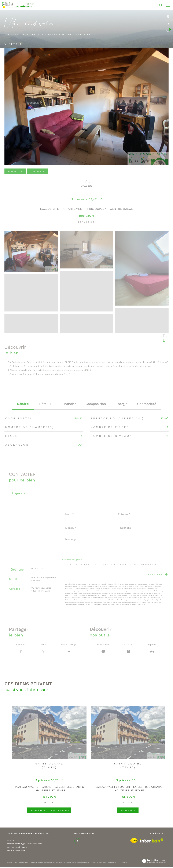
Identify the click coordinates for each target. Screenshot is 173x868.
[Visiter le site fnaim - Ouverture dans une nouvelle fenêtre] (134, 841)
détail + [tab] (45, 404)
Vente (18, 35)
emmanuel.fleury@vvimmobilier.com (24, 845)
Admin (94, 863)
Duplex (36, 35)
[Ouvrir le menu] (168, 5)
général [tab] (23, 404)
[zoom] (31, 271)
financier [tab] (69, 404)
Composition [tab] (96, 404)
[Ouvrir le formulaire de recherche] (153, 5)
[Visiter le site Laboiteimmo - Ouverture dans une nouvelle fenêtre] (154, 862)
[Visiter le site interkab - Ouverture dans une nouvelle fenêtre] (152, 841)
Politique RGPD (114, 863)
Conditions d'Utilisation (121, 604)
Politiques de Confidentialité (100, 604)
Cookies (124, 863)
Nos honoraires (58, 863)
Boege (27, 35)
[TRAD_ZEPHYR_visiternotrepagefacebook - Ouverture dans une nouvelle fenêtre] (77, 842)
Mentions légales (83, 863)
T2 (43, 35)
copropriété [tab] (147, 404)
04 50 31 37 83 (37, 569)
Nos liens (103, 863)
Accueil (8, 35)
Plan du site (70, 863)
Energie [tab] (122, 404)
